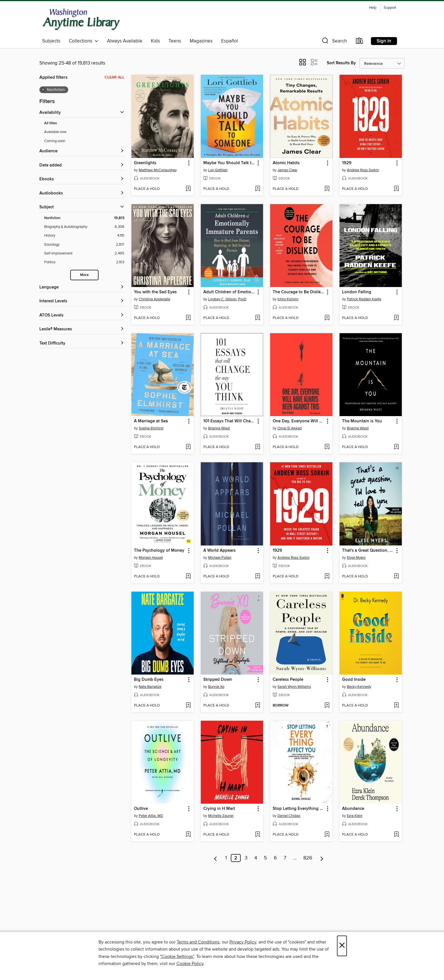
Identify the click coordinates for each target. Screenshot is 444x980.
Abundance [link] (353, 809)
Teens (175, 41)
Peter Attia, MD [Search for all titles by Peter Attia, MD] (151, 816)
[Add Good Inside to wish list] (396, 706)
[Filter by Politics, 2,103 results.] (84, 262)
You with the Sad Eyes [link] (155, 292)
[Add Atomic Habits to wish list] (327, 189)
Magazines (201, 41)
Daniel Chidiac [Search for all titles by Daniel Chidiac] (289, 816)
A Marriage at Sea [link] (151, 421)
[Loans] (360, 42)
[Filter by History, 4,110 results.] (84, 236)
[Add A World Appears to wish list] (258, 577)
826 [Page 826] (308, 858)
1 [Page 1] (226, 858)
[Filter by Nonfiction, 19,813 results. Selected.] (84, 218)
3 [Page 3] (246, 858)
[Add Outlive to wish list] (188, 835)
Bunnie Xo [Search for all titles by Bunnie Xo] (216, 687)
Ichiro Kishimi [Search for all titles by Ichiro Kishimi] (288, 299)
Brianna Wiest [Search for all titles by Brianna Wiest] (219, 428)
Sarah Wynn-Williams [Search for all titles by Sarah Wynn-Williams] (294, 687)
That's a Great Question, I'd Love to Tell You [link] (368, 551)
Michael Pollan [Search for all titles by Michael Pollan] (220, 558)
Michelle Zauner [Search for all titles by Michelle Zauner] (221, 816)
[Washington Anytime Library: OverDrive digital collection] (81, 20)
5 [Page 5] (265, 858)
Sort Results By (341, 63)
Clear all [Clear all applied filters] (114, 77)
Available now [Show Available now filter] (55, 132)
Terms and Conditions (198, 942)
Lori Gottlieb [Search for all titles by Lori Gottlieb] (218, 170)
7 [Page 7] (285, 858)
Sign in (384, 41)
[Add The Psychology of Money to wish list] (188, 577)
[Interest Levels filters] (82, 301)
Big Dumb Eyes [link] (149, 680)
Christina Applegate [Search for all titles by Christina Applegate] (154, 299)
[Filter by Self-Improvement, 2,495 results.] (84, 253)
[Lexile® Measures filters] (82, 329)
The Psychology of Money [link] (159, 551)
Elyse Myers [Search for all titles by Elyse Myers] (356, 558)
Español (230, 41)
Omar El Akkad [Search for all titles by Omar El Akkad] (290, 428)
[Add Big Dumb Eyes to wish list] (188, 706)
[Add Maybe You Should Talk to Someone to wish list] (258, 189)
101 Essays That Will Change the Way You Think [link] (229, 421)
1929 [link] (347, 163)
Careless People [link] (288, 680)
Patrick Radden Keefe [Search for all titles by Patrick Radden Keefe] (364, 299)
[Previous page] (216, 858)
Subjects (51, 41)
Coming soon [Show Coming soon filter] (55, 141)
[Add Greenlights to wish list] (188, 189)
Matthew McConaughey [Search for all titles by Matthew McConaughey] (158, 170)
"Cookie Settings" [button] (177, 957)
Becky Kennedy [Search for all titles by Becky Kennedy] (359, 687)
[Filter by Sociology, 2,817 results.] (84, 245)
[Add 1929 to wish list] (396, 189)
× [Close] (342, 946)
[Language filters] (82, 287)
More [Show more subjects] (84, 275)
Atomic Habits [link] (286, 163)
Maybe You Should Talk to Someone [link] (229, 163)
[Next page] (322, 858)
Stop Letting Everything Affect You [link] (299, 809)
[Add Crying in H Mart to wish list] (258, 835)
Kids (155, 41)
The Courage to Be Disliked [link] (299, 292)
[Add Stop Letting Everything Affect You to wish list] (327, 835)
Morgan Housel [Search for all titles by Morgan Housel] (151, 558)
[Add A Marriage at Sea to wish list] (188, 447)
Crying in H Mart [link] (219, 809)
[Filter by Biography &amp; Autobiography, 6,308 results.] (84, 227)
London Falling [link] (357, 292)
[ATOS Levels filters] (82, 315)
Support (390, 8)
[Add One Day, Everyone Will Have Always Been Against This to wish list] (327, 447)
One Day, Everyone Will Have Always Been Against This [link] (299, 421)
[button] (334, 42)
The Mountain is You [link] (362, 421)
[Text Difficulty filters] (82, 344)
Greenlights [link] (145, 163)
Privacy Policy (243, 942)
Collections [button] (84, 41)
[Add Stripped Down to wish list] (258, 706)
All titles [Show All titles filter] (51, 123)
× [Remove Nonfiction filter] (43, 90)
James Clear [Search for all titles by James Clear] (287, 170)
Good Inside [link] (354, 680)
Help (373, 8)
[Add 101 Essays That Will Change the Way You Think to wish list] (258, 447)
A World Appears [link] (219, 551)
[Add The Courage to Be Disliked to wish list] (327, 318)
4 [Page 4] (256, 858)
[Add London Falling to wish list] (396, 318)
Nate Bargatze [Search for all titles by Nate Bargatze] (150, 687)
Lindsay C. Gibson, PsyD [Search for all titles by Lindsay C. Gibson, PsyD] (227, 299)
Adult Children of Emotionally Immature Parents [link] (229, 292)
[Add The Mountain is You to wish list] (396, 447)
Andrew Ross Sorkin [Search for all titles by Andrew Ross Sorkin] (363, 170)
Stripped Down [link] (218, 680)
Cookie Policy (190, 964)
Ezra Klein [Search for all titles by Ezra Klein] (355, 816)
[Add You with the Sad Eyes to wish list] (188, 318)
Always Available (125, 41)
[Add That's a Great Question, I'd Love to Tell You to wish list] (396, 577)
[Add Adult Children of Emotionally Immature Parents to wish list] (258, 318)
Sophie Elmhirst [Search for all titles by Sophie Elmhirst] (151, 428)
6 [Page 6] (275, 858)
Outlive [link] (141, 809)
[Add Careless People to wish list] (327, 706)
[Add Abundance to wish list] (396, 835)
